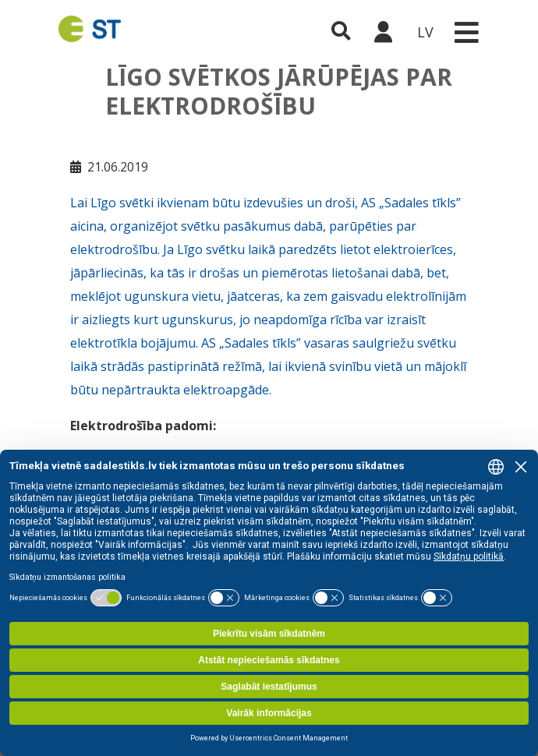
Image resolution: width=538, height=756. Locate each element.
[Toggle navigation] (466, 32)
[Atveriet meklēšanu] (341, 32)
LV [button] (425, 32)
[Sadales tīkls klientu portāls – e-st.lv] (383, 32)
